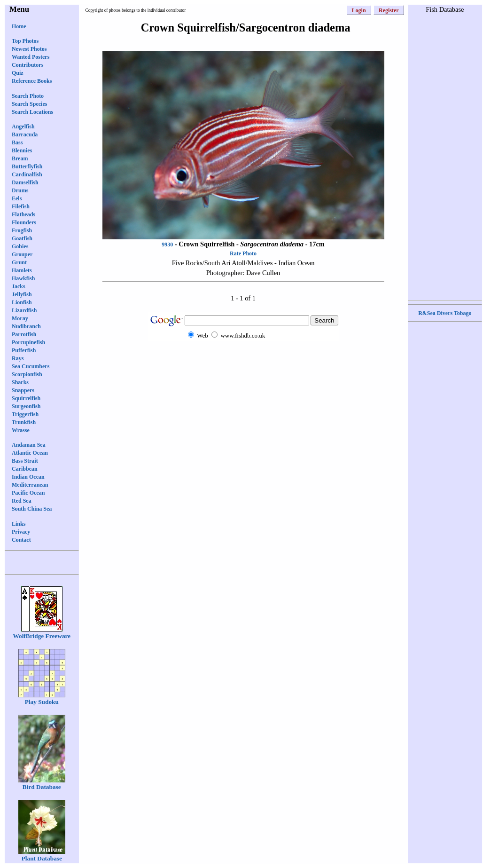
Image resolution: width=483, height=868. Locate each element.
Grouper (22, 254)
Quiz (18, 73)
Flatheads (23, 214)
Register (389, 10)
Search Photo (28, 96)
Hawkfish (23, 278)
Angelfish (23, 126)
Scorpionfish (27, 374)
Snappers (23, 390)
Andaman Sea (29, 445)
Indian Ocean (28, 477)
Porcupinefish (28, 342)
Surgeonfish (26, 406)
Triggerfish (25, 414)
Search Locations (32, 112)
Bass (17, 142)
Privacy (21, 532)
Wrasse (21, 430)
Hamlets (22, 270)
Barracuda (25, 134)
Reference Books (32, 81)
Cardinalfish (27, 174)
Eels (17, 198)
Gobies (20, 246)
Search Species (29, 104)
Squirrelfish (26, 398)
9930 (167, 245)
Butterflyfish (27, 166)
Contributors (27, 65)
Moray (20, 318)
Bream (20, 158)
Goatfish (22, 238)
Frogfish (22, 230)
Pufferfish (24, 350)
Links (19, 524)
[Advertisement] (243, 359)
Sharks (20, 382)
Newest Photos (29, 49)
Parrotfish (24, 334)
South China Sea (32, 509)
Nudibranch (26, 326)
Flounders (24, 222)
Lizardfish (24, 310)
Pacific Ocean (28, 493)
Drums (20, 190)
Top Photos (25, 41)
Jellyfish (22, 294)
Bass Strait (25, 461)
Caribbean (25, 469)
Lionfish (22, 302)
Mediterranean (30, 485)
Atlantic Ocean (30, 453)
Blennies (22, 150)
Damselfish (25, 182)
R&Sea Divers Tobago (445, 313)
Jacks (19, 286)
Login (359, 10)
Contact (21, 540)
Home (19, 26)
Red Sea (22, 501)
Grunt (19, 262)
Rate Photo (243, 253)
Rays (18, 358)
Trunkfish (24, 422)
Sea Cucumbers (31, 366)
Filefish (21, 206)
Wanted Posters (31, 57)
